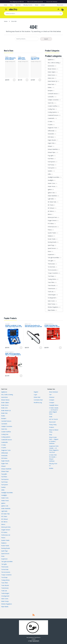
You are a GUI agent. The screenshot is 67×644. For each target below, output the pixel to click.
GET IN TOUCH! (53, 419)
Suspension (50, 254)
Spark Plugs (50, 245)
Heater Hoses (50, 186)
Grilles (48, 174)
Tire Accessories (51, 270)
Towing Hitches (51, 279)
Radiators (49, 236)
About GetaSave (54, 392)
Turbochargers (50, 295)
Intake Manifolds (51, 196)
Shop (11, 5)
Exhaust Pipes (50, 152)
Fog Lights (49, 156)
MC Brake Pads (51, 202)
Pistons (48, 230)
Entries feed (37, 397)
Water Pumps (50, 304)
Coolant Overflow (51, 106)
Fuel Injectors (50, 162)
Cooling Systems (51, 112)
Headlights (49, 180)
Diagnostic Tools (51, 128)
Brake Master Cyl (51, 81)
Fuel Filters (49, 159)
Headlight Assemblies (52, 177)
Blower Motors (51, 69)
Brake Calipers (50, 72)
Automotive (50, 66)
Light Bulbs (49, 199)
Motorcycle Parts (51, 217)
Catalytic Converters (52, 100)
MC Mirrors (50, 211)
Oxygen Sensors (51, 220)
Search (61, 13)
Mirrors (48, 214)
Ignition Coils (50, 193)
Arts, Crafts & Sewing (52, 63)
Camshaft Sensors (51, 94)
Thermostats (50, 264)
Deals (51, 417)
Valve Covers (50, 301)
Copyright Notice (54, 405)
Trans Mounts (50, 285)
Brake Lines (50, 78)
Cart (50, 395)
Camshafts (49, 97)
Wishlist (51, 468)
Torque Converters (52, 273)
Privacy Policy (53, 425)
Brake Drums (50, 75)
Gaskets (49, 171)
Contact (43, 5)
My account (60, 5)
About (37, 5)
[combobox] (31, 13)
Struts (48, 251)
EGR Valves (50, 137)
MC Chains (49, 205)
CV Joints (49, 125)
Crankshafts (50, 118)
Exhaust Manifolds (51, 149)
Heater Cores (50, 183)
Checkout (52, 397)
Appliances (49, 60)
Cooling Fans (50, 109)
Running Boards (51, 242)
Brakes (7, 56)
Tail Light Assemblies (52, 258)
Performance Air (51, 227)
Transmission (50, 289)
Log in (35, 395)
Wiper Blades (50, 310)
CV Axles (49, 121)
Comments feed (38, 400)
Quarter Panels (51, 233)
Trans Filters (50, 282)
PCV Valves (49, 224)
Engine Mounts (51, 140)
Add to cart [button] (14, 80)
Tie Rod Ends (50, 267)
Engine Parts (50, 143)
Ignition (48, 189)
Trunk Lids (49, 292)
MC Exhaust (50, 208)
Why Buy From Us (28, 5)
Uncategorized (50, 298)
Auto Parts (18, 5)
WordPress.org (38, 403)
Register (36, 392)
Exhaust (49, 146)
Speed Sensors (51, 248)
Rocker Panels (50, 239)
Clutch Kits (49, 103)
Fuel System (34, 56)
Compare (52, 400)
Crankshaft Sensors (52, 115)
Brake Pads (50, 84)
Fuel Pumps (50, 165)
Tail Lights (49, 261)
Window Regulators (52, 307)
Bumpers (49, 91)
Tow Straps (50, 276)
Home (6, 5)
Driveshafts (50, 134)
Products (52, 427)
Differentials (50, 131)
